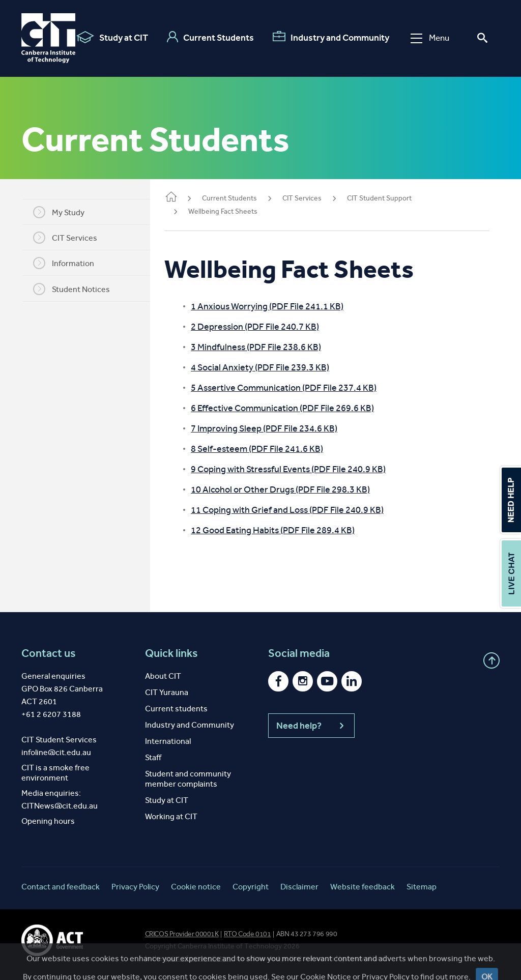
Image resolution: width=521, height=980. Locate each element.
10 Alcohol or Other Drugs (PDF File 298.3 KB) (293, 489)
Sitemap (422, 887)
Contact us (49, 653)
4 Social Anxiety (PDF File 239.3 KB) (272, 367)
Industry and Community (331, 37)
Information (70, 263)
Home (183, 198)
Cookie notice (196, 887)
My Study (65, 212)
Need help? (311, 726)
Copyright (251, 887)
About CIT (163, 676)
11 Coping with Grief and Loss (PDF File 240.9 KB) (299, 510)
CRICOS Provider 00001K (182, 934)
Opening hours (48, 821)
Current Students (210, 37)
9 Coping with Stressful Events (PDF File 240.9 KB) (300, 469)
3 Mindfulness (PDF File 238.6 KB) (268, 347)
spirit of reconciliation (198, 958)
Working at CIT (171, 816)
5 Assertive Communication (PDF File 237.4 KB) (296, 388)
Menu (430, 38)
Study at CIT (112, 37)
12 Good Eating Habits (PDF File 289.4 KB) (285, 530)
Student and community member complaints (188, 779)
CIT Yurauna (167, 692)
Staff (153, 757)
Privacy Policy (135, 887)
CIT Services (71, 238)
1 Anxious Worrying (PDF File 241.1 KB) (279, 306)
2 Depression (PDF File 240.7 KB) (267, 327)
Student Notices (78, 289)
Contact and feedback (61, 887)
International (168, 741)
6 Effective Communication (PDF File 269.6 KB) (295, 408)
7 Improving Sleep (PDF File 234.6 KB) (276, 428)
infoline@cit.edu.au (56, 752)
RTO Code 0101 (248, 934)
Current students (176, 709)
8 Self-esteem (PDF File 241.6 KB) (269, 449)
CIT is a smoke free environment (55, 773)
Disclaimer (299, 887)
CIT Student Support (392, 198)
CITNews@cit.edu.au (60, 806)
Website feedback (363, 887)
